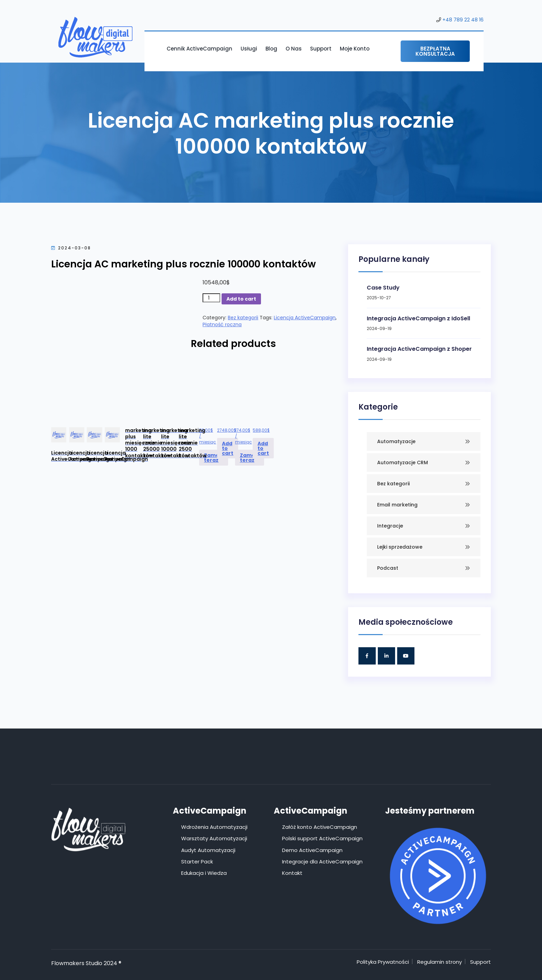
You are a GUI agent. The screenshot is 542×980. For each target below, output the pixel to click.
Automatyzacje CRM (403, 462)
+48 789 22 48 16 (463, 20)
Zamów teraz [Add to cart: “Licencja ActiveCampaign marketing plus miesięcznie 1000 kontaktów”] (214, 458)
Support (321, 49)
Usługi (249, 49)
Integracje (390, 526)
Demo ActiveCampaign (312, 850)
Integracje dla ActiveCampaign (322, 862)
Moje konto (355, 49)
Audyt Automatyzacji (208, 850)
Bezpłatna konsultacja (435, 51)
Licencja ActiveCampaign (305, 318)
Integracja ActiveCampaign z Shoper (419, 349)
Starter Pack (197, 862)
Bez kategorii (243, 318)
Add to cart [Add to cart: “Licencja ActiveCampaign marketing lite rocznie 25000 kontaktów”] (228, 448)
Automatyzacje (396, 441)
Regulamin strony (440, 962)
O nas (294, 49)
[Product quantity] (211, 298)
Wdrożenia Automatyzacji (214, 827)
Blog (271, 49)
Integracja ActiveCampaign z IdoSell (418, 318)
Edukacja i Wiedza (204, 873)
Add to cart (241, 299)
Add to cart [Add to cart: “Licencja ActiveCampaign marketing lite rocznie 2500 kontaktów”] (263, 448)
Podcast (388, 568)
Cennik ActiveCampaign (199, 49)
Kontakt (292, 873)
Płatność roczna (222, 324)
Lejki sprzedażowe (400, 547)
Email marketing (397, 505)
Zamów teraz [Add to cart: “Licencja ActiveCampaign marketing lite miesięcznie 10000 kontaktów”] (250, 458)
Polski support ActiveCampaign (322, 838)
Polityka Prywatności (383, 962)
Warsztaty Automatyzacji (214, 838)
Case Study (383, 288)
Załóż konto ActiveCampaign (320, 827)
